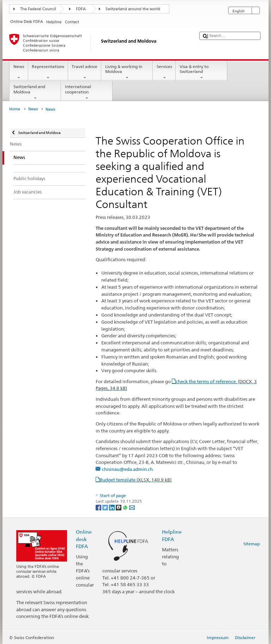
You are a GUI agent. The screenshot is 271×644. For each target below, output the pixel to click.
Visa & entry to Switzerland (201, 72)
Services (164, 72)
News (19, 72)
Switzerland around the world (133, 9)
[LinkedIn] (112, 507)
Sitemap (252, 544)
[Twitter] (106, 507)
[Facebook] (99, 507)
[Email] (132, 507)
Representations (48, 72)
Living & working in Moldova (127, 72)
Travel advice (85, 72)
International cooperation (87, 92)
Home (15, 109)
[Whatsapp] (126, 507)
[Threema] (119, 507)
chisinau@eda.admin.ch (127, 469)
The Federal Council (38, 9)
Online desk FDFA (84, 539)
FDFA (81, 9)
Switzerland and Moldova (35, 92)
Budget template (135, 480)
